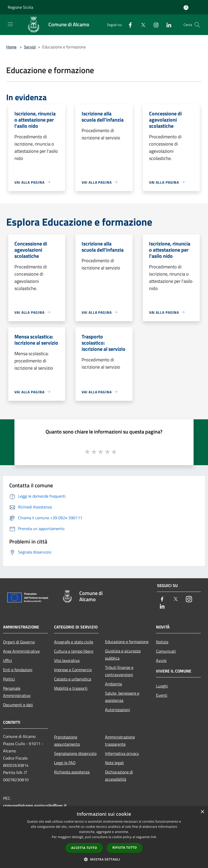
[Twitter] (141, 25)
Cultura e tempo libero (74, 651)
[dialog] (104, 837)
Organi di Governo (19, 642)
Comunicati (166, 651)
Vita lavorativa (67, 660)
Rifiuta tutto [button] (125, 848)
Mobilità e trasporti (71, 688)
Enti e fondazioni (18, 670)
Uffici (8, 660)
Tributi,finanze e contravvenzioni (119, 671)
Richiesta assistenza (72, 772)
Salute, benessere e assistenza (122, 697)
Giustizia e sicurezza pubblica (123, 654)
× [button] (202, 812)
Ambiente (114, 684)
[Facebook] (128, 25)
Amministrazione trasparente (120, 741)
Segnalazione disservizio (75, 753)
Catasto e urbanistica (73, 679)
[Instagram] (154, 25)
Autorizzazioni (118, 710)
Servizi (30, 47)
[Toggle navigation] (10, 24)
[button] (104, 859)
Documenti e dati (18, 705)
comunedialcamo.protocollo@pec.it (35, 805)
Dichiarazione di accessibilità (119, 776)
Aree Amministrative (21, 651)
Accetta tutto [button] (84, 848)
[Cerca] (197, 25)
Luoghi (162, 686)
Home (11, 47)
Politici (9, 679)
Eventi (162, 695)
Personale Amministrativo (17, 692)
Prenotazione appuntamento (67, 741)
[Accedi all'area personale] (186, 8)
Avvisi (161, 660)
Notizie (162, 642)
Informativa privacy (122, 753)
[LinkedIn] (167, 25)
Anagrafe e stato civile (74, 642)
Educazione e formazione (127, 642)
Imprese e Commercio (73, 670)
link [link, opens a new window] (154, 837)
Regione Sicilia (20, 7)
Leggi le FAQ (65, 763)
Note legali (114, 763)
